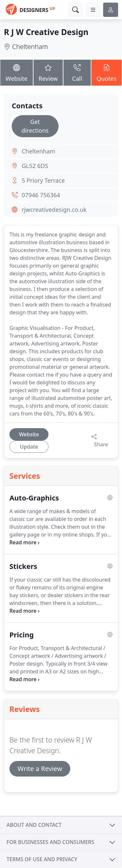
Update (29, 447)
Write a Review (40, 769)
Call (77, 72)
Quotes (107, 72)
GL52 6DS (35, 166)
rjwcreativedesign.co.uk (54, 210)
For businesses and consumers (50, 842)
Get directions (35, 126)
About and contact (34, 825)
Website (17, 72)
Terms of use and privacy (42, 859)
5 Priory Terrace (43, 180)
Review (48, 72)
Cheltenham (30, 47)
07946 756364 (41, 195)
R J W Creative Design (46, 32)
